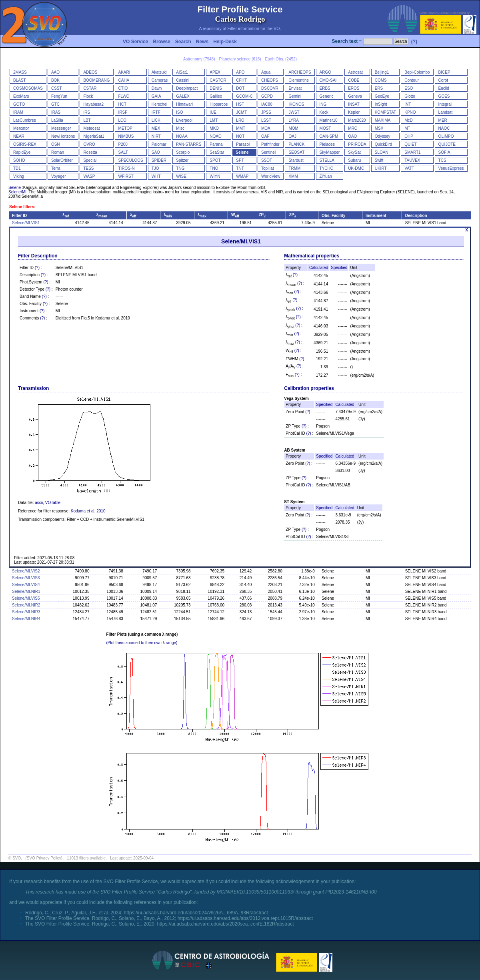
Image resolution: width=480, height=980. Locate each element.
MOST (325, 128)
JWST (294, 112)
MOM (293, 128)
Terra (56, 168)
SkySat (354, 152)
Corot (443, 80)
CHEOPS (270, 80)
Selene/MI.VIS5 (26, 598)
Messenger (61, 128)
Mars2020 (357, 120)
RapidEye (22, 152)
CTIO (123, 88)
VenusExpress (451, 168)
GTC (55, 104)
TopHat (268, 168)
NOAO (215, 136)
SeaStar (217, 152)
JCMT (241, 112)
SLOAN (382, 152)
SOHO (19, 160)
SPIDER (159, 160)
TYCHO (327, 168)
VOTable (53, 503)
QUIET (411, 144)
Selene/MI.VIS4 (26, 585)
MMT (241, 128)
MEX (156, 128)
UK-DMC (356, 168)
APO (240, 72)
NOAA (182, 136)
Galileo (216, 96)
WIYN (215, 176)
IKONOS (296, 104)
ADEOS (90, 72)
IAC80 (267, 104)
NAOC (444, 128)
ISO (179, 112)
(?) (414, 42)
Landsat (446, 112)
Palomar (159, 144)
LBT (87, 120)
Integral (445, 104)
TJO (155, 168)
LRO (240, 120)
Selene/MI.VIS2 (26, 571)
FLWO (124, 96)
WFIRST (126, 176)
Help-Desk (225, 42)
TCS (442, 160)
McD (409, 120)
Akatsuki (159, 72)
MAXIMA (383, 120)
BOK (55, 80)
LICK (156, 120)
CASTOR (218, 80)
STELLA (327, 160)
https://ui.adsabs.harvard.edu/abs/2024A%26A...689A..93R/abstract (196, 913)
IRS (87, 112)
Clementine (299, 80)
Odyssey (383, 136)
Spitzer (182, 160)
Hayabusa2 (93, 104)
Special (90, 160)
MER (443, 120)
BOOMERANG (96, 80)
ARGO (325, 72)
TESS (88, 168)
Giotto (410, 96)
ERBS (325, 88)
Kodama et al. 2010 (88, 511)
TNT (240, 168)
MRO (353, 128)
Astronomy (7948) (199, 59)
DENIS (216, 88)
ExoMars (21, 96)
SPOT (215, 160)
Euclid (444, 88)
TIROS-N (127, 168)
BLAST (20, 80)
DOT (240, 88)
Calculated (319, 268)
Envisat (295, 88)
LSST (266, 120)
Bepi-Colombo (417, 72)
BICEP (444, 72)
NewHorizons (63, 136)
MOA (266, 128)
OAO (352, 136)
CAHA (124, 80)
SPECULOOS (131, 160)
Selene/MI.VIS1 (26, 223)
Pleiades (327, 144)
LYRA (293, 120)
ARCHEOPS (300, 72)
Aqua (266, 72)
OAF (265, 136)
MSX (379, 128)
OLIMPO (446, 136)
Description (416, 216)
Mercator (21, 128)
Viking (19, 176)
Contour (412, 80)
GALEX (183, 96)
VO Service (135, 42)
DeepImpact (187, 88)
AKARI (124, 72)
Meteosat (91, 128)
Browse (161, 42)
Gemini (295, 96)
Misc (180, 128)
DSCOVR (270, 88)
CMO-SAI (328, 80)
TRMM (294, 168)
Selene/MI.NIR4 (26, 619)
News (202, 42)
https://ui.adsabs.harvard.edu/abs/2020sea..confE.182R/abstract (225, 924)
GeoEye (382, 96)
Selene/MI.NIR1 (26, 591)
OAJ (292, 136)
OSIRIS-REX (25, 144)
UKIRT (381, 168)
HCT (123, 104)
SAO (156, 152)
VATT (409, 168)
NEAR (19, 136)
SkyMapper (330, 152)
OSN (56, 144)
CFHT (241, 80)
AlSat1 (182, 72)
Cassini (183, 80)
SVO (17, 858)
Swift (379, 160)
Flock (88, 96)
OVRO (89, 144)
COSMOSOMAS (28, 88)
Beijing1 (382, 72)
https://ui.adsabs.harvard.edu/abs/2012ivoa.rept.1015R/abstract (245, 918)
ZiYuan (326, 176)
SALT (123, 152)
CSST (57, 88)
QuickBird (383, 144)
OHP (409, 136)
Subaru (354, 160)
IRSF (123, 112)
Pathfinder (270, 144)
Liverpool (184, 120)
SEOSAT (296, 152)
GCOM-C (244, 96)
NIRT (156, 136)
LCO (123, 120)
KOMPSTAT (386, 112)
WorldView (271, 176)
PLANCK (296, 144)
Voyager (59, 176)
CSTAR (90, 88)
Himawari (184, 104)
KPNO (410, 112)
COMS (381, 80)
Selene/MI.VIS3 (26, 578)
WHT (156, 176)
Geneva (355, 96)
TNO (214, 168)
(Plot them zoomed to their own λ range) (142, 643)
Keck (324, 112)
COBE (354, 80)
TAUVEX (412, 160)
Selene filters (22, 207)
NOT (240, 136)
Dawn (157, 88)
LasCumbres (25, 120)
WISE (181, 176)
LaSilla (57, 120)
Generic (327, 96)
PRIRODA (357, 144)
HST (240, 104)
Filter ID (19, 216)
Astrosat (355, 72)
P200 (123, 144)
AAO (55, 72)
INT (408, 104)
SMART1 (412, 152)
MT (407, 128)
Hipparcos (219, 104)
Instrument (376, 216)
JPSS (266, 112)
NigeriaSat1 (94, 136)
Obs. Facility (333, 216)
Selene (242, 152)
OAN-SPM (329, 136)
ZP (262, 215)
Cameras (160, 80)
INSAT (354, 104)
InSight (381, 104)
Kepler (354, 112)
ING (323, 104)
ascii (39, 503)
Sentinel (268, 152)
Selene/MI (17, 192)
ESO (409, 88)
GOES (444, 96)
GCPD (267, 96)
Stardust (296, 160)
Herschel (159, 104)
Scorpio (183, 152)
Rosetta (90, 152)
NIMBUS (126, 136)
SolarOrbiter (62, 160)
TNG (180, 168)
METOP (125, 128)
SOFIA (444, 152)
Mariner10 (329, 120)
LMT (214, 120)
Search (183, 42)
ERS (379, 88)
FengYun (59, 96)
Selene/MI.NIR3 (26, 612)
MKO (214, 128)
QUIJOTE (447, 144)
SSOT (267, 160)
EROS (354, 88)
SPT (240, 160)
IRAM (18, 112)
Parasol (243, 144)
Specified (339, 268)
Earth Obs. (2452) (281, 59)
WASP (89, 176)
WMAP (242, 176)
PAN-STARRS (189, 144)
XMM (293, 176)
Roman (58, 152)
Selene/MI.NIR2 (26, 605)
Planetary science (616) (240, 59)
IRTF (156, 112)
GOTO (19, 104)
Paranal (216, 144)
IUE (213, 112)
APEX (215, 72)
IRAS (56, 112)
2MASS (20, 72)
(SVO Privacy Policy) (44, 858)
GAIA (156, 96)
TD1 (17, 168)
